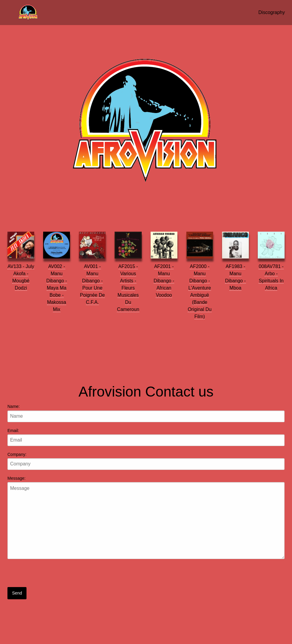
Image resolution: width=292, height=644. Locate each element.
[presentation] (53, 575)
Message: (17, 478)
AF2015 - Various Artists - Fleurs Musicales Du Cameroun (128, 288)
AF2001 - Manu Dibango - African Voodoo (164, 281)
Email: (13, 431)
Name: (14, 406)
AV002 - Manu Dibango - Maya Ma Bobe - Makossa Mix (57, 288)
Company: (17, 454)
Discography (272, 12)
